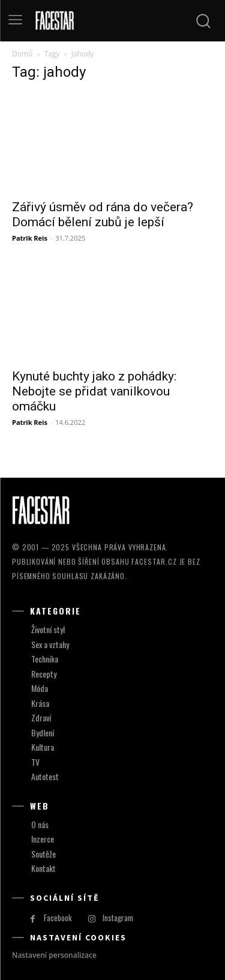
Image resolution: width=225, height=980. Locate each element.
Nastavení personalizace (54, 955)
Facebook (58, 918)
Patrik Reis (30, 238)
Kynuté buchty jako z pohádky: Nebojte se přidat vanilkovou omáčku (94, 391)
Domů (22, 54)
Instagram (118, 918)
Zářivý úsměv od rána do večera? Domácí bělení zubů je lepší (103, 215)
